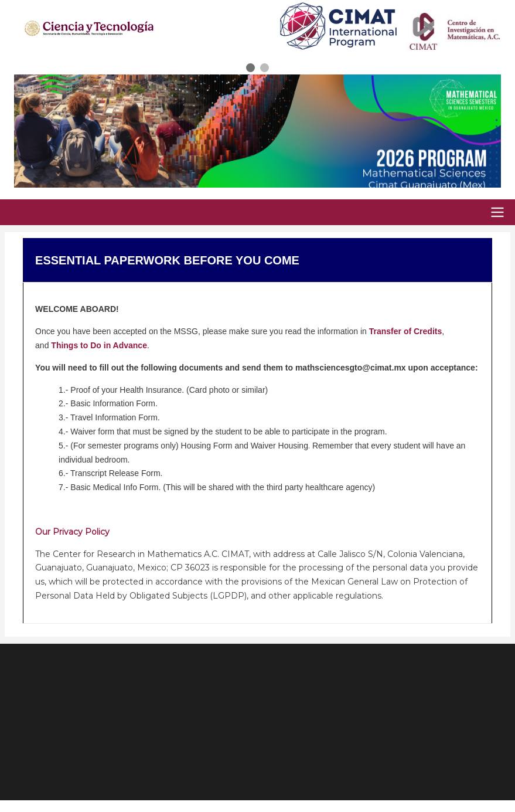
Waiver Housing (279, 446)
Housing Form (207, 446)
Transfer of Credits (405, 331)
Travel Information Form (113, 417)
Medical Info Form (125, 487)
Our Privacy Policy (72, 532)
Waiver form (92, 432)
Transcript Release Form (115, 473)
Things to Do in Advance (99, 345)
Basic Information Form (112, 403)
